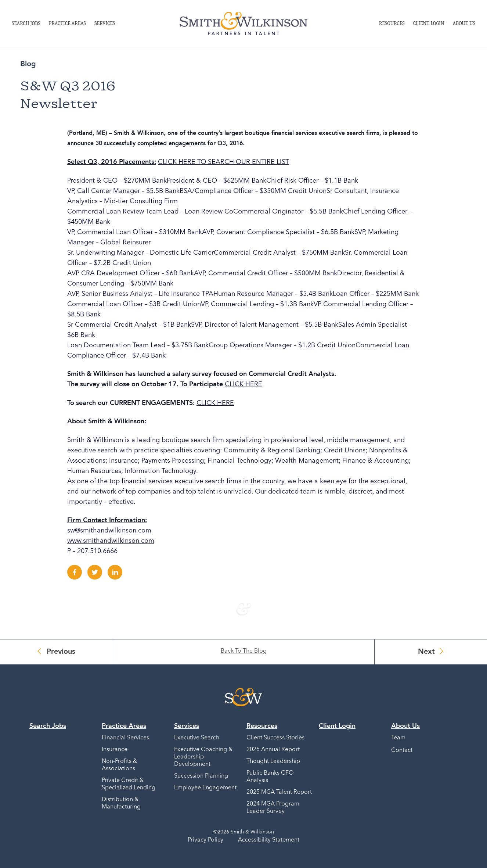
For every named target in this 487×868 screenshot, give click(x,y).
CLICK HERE (244, 384)
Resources (392, 23)
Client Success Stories (275, 738)
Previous (61, 652)
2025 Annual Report (273, 750)
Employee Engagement (205, 788)
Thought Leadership (273, 761)
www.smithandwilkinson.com (111, 541)
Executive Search (197, 738)
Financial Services (125, 738)
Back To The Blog (244, 651)
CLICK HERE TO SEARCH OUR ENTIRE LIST (223, 162)
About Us (464, 23)
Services (105, 23)
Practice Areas (67, 23)
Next (426, 652)
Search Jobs (26, 23)
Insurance (115, 750)
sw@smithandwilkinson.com (109, 531)
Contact (402, 750)
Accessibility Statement (269, 840)
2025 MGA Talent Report (279, 792)
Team (398, 738)
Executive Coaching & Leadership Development (203, 757)
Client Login (429, 23)
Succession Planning (201, 776)
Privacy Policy (205, 840)
